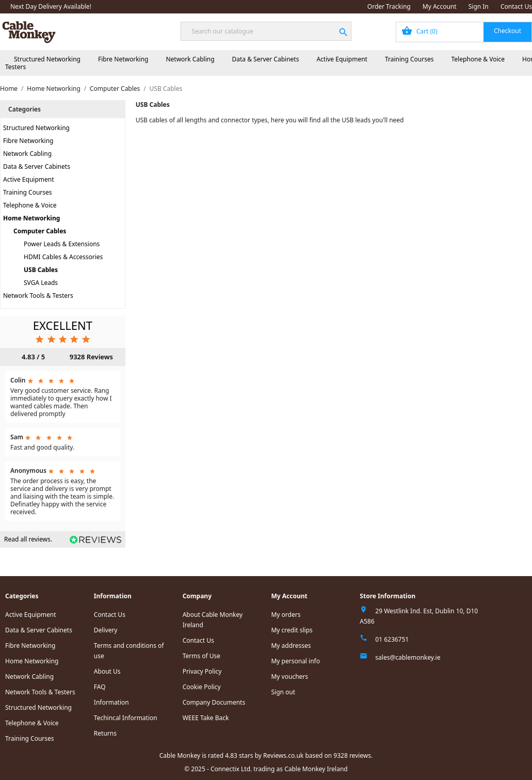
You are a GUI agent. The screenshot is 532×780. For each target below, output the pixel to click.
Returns (105, 733)
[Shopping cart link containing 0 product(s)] (464, 32)
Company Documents (214, 702)
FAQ (100, 687)
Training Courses (409, 59)
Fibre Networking (123, 59)
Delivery (106, 630)
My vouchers (289, 676)
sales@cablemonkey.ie (408, 657)
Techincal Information (126, 718)
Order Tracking (389, 6)
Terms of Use (201, 656)
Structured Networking (47, 59)
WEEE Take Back (206, 718)
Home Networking (31, 218)
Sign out (283, 692)
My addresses (291, 646)
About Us (107, 671)
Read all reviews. (28, 539)
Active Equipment (342, 59)
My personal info (295, 661)
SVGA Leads (41, 283)
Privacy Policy (202, 671)
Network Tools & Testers (38, 296)
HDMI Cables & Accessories (63, 257)
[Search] (266, 31)
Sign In (479, 6)
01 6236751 (392, 639)
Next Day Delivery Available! (51, 6)
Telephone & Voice (478, 59)
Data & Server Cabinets (266, 59)
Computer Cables (40, 231)
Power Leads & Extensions (62, 244)
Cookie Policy (202, 687)
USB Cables (41, 270)
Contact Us (516, 6)
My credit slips (292, 630)
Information (111, 702)
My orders (286, 615)
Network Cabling (190, 59)
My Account (440, 6)
